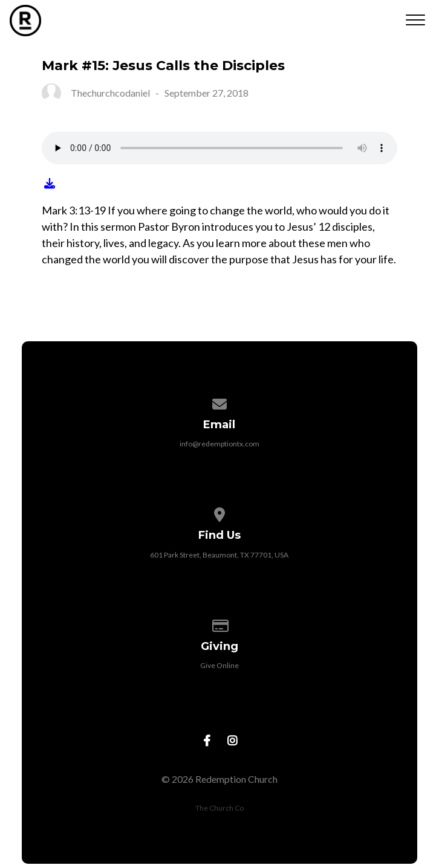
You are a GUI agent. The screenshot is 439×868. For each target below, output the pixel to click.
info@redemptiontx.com (219, 444)
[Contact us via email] (219, 402)
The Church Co (219, 808)
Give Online (219, 665)
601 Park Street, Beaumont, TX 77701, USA (219, 555)
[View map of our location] (219, 513)
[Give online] (219, 624)
